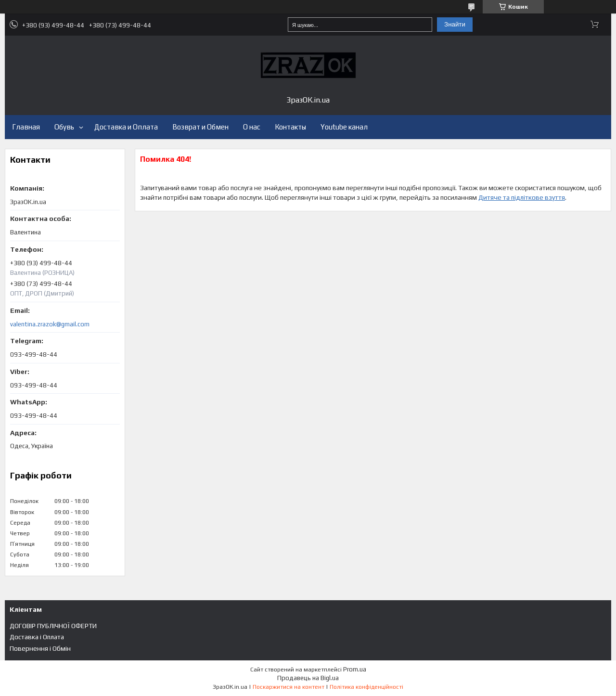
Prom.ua (355, 669)
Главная (26, 127)
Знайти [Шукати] (455, 24)
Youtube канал (344, 127)
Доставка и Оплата (126, 127)
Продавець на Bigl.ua (308, 678)
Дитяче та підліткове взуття (522, 197)
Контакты (290, 127)
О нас (252, 127)
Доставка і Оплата (37, 637)
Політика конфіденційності (366, 687)
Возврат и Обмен (200, 127)
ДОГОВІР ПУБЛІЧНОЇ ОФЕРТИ (53, 626)
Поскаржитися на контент (289, 687)
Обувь (64, 127)
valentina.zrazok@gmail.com (50, 324)
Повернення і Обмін (40, 648)
